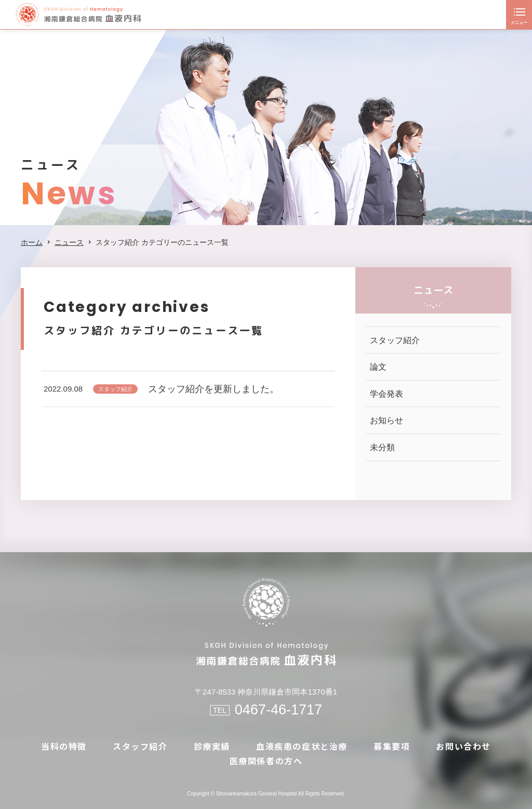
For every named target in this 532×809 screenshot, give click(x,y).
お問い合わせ (463, 746)
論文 (378, 367)
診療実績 (212, 746)
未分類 (382, 447)
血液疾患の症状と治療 (302, 746)
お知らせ (387, 420)
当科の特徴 (64, 746)
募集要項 (392, 746)
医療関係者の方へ (266, 761)
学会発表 (387, 394)
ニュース (69, 242)
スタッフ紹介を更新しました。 (214, 392)
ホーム (32, 242)
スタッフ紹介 (115, 392)
